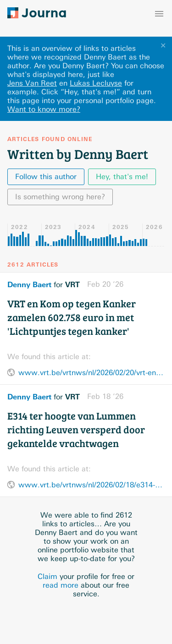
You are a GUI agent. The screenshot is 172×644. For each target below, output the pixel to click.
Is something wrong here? (60, 197)
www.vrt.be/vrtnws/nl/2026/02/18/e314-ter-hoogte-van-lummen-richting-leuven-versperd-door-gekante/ (92, 485)
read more (61, 585)
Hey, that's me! (122, 177)
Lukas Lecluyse (96, 83)
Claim (47, 576)
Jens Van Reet (32, 83)
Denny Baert (29, 284)
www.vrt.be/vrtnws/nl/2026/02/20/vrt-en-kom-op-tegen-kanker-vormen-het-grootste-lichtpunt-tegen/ (92, 373)
